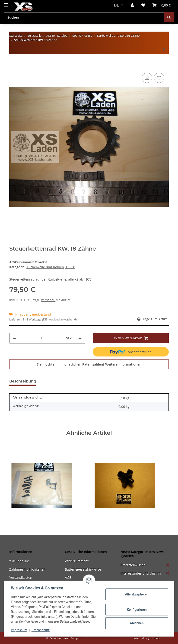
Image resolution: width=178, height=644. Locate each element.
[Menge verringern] (15, 338)
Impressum (19, 630)
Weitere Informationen (123, 364)
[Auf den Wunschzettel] (159, 78)
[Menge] (41, 338)
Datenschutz (41, 630)
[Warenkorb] (162, 5)
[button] (132, 5)
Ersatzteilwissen (145, 565)
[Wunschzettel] (143, 5)
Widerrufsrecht (77, 561)
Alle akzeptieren (136, 594)
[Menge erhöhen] (80, 338)
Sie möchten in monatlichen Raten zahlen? (89, 364)
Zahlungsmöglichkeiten (27, 569)
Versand (48, 300)
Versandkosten (21, 577)
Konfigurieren (136, 610)
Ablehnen (136, 623)
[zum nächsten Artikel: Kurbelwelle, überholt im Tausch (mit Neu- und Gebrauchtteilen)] (164, 49)
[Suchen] (84, 17)
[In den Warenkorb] (13, 65)
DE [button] (116, 5)
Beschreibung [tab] (23, 381)
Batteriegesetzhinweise (83, 569)
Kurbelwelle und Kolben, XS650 (51, 267)
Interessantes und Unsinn (145, 573)
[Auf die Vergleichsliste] (147, 78)
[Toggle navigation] (6, 3)
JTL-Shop (154, 638)
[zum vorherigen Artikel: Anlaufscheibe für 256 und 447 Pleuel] (154, 49)
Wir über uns (19, 561)
